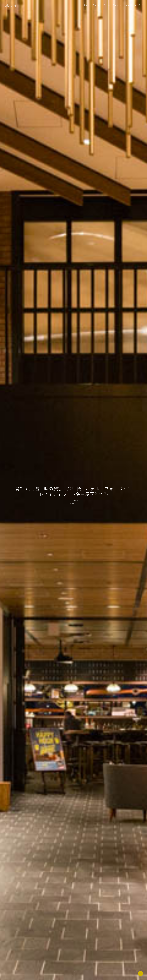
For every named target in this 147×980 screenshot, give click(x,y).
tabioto (74, 501)
